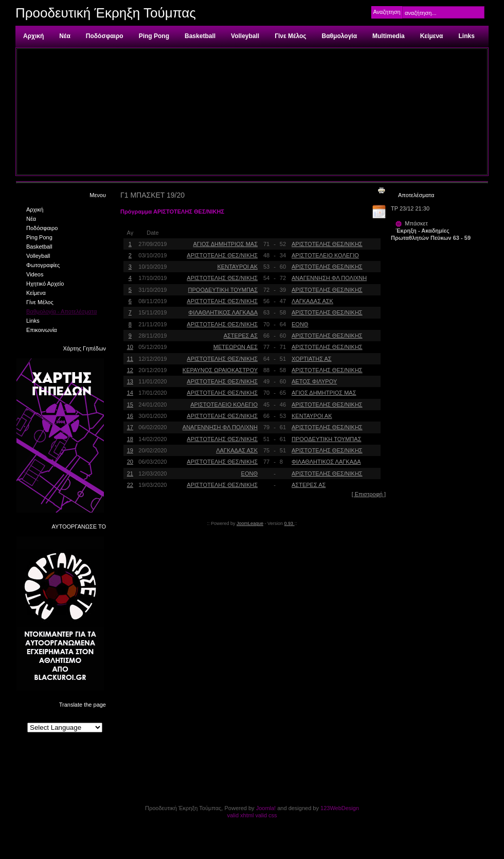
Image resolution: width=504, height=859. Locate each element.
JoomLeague (250, 523)
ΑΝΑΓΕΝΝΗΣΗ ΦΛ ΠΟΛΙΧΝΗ (329, 278)
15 (130, 405)
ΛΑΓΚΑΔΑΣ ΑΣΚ (312, 301)
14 (130, 393)
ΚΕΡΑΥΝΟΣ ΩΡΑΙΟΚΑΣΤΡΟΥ (220, 370)
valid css (266, 815)
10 (130, 347)
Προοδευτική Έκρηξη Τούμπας (106, 13)
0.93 (290, 523)
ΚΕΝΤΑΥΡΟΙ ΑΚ (238, 267)
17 (130, 427)
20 (130, 462)
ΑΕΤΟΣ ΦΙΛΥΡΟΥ (314, 381)
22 (130, 485)
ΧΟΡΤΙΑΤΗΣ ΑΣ (312, 359)
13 (130, 381)
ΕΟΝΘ (300, 324)
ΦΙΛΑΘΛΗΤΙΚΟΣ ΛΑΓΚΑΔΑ (223, 312)
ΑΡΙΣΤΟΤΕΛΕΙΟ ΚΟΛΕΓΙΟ (325, 255)
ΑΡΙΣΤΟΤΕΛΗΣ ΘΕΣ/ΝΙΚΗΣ (327, 244)
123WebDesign (340, 808)
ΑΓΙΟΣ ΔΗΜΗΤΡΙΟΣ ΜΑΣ (226, 244)
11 (130, 359)
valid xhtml (240, 815)
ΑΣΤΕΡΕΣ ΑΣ (241, 336)
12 (130, 370)
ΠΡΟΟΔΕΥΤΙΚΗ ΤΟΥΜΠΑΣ (223, 290)
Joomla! (266, 808)
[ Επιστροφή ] (369, 494)
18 (130, 439)
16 (130, 416)
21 (130, 474)
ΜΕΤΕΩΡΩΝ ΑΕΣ (236, 347)
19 (130, 450)
